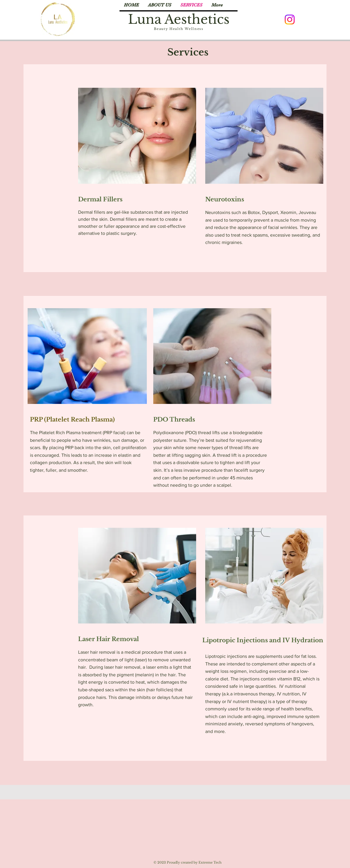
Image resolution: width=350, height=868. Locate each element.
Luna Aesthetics (179, 19)
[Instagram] (290, 20)
